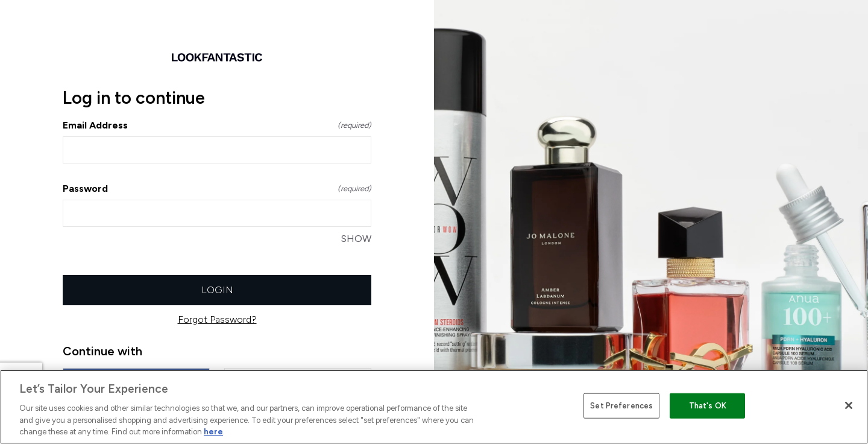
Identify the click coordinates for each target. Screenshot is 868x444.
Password (217, 189)
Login (217, 290)
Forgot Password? (217, 319)
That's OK (708, 406)
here (213, 432)
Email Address (217, 125)
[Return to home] (217, 57)
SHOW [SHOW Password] (356, 239)
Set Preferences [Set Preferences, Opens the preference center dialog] (621, 406)
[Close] (849, 405)
